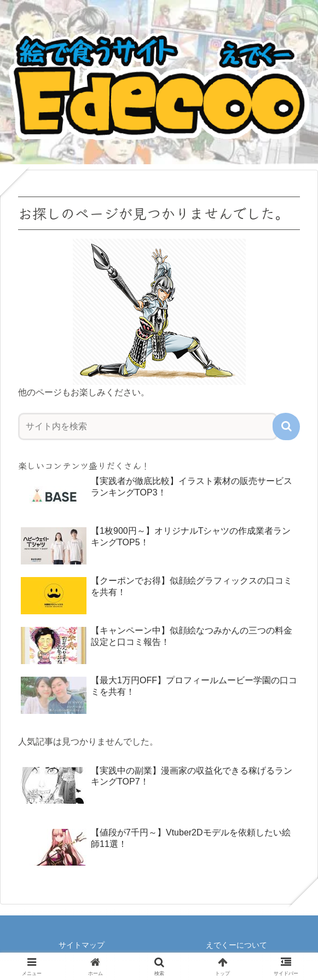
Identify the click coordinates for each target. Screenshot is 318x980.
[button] (286, 426)
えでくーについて (236, 945)
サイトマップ (82, 945)
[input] (148, 426)
